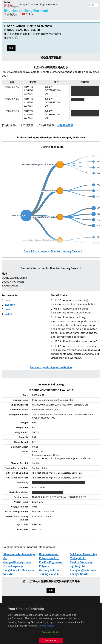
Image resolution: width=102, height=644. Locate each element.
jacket (8, 314)
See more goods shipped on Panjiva (51, 368)
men (7, 300)
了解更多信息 (65, 125)
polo (7, 310)
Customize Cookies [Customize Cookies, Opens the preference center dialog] (51, 635)
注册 (11, 48)
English (39, 605)
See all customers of (53, 251)
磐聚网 (11, 4)
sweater (10, 305)
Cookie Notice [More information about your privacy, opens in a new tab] (47, 629)
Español (53, 605)
